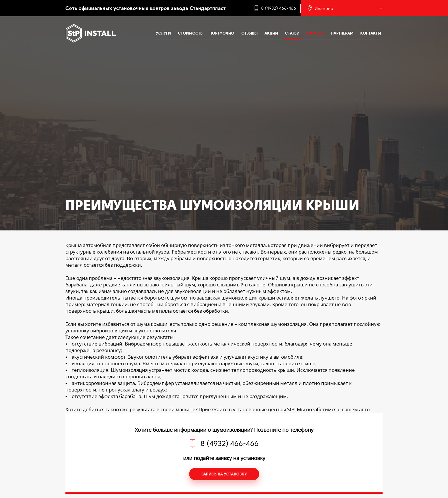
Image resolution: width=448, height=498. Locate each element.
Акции (271, 33)
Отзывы (250, 33)
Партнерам (342, 33)
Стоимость (190, 33)
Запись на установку (224, 474)
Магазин (315, 33)
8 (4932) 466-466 (279, 8)
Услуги (163, 33)
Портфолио (222, 33)
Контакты (371, 33)
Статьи (292, 33)
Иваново (324, 8)
